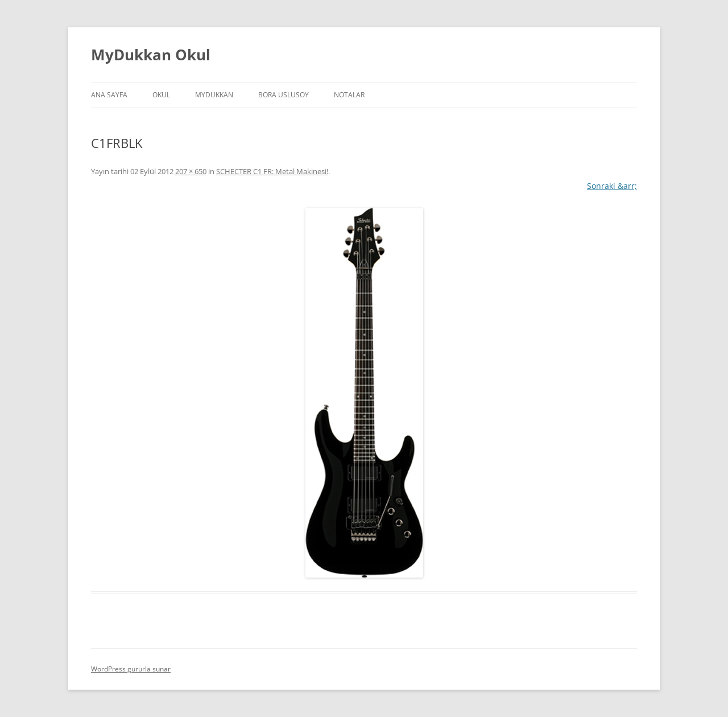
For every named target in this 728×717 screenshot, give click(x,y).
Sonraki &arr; (612, 186)
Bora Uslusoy (284, 95)
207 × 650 (191, 171)
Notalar (349, 95)
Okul (161, 95)
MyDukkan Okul (151, 55)
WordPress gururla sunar (131, 669)
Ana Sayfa (109, 95)
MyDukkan (214, 95)
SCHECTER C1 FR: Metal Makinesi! (272, 171)
